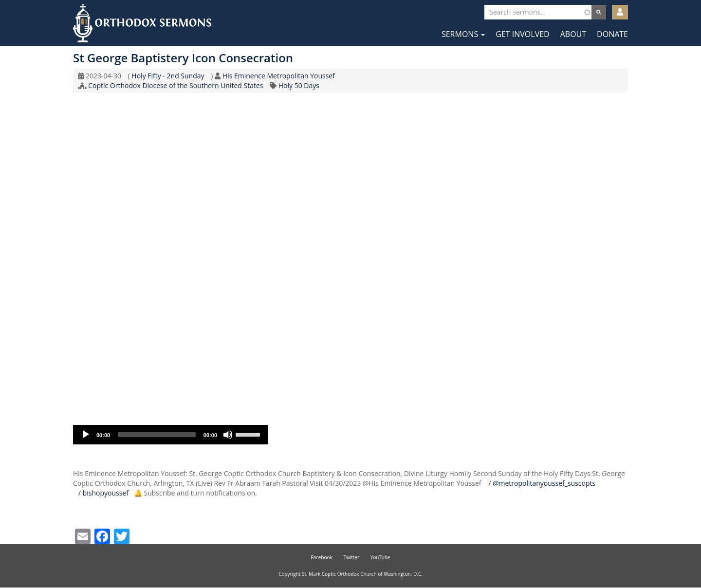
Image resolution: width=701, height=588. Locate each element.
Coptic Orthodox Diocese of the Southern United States (175, 85)
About (573, 34)
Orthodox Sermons (142, 23)
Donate (612, 34)
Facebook (322, 557)
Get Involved (522, 34)
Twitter (351, 557)
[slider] (157, 435)
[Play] (86, 435)
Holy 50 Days (299, 85)
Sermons (463, 34)
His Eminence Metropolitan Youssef (279, 76)
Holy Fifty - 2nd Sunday (168, 76)
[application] (170, 435)
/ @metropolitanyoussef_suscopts (541, 483)
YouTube (380, 557)
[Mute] (228, 435)
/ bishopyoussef (102, 493)
